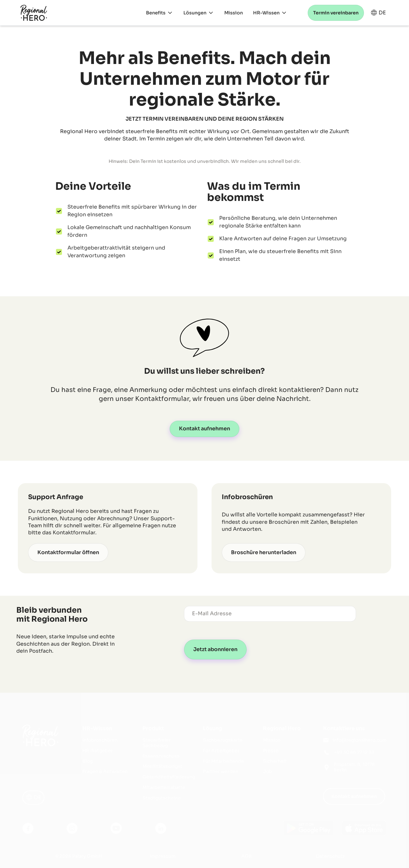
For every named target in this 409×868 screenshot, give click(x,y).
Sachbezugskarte (223, 740)
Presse (271, 751)
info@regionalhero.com (360, 740)
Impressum (163, 856)
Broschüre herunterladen (264, 552)
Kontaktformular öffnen (68, 552)
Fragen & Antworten (105, 772)
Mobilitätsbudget (162, 766)
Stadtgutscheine (162, 798)
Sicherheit (275, 761)
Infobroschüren (100, 740)
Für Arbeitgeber (221, 751)
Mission (272, 740)
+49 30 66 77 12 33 (354, 752)
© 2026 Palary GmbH (79, 856)
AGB (247, 856)
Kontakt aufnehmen (204, 429)
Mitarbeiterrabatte (164, 788)
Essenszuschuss (161, 756)
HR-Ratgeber (98, 751)
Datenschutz (330, 856)
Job (267, 772)
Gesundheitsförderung (169, 777)
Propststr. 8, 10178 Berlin (354, 767)
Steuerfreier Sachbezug (157, 743)
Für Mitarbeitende (224, 761)
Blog (88, 761)
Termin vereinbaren (336, 13)
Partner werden (221, 772)
